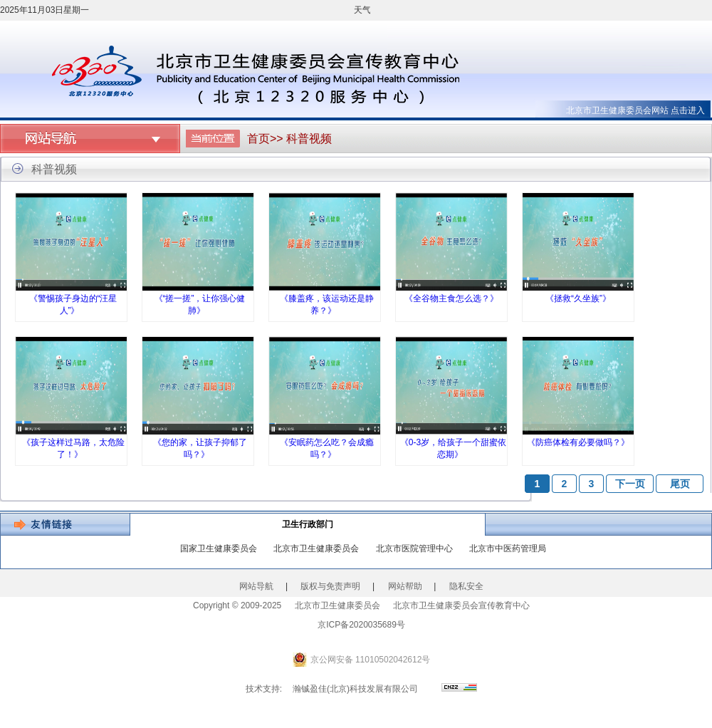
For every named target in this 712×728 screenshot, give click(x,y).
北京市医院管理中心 (414, 548)
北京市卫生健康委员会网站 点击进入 (635, 110)
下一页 (630, 484)
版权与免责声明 (330, 586)
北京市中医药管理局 (508, 548)
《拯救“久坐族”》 (578, 298)
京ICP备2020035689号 (361, 625)
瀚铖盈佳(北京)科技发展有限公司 (355, 689)
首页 (258, 139)
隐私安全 (466, 586)
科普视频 (309, 139)
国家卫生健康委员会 (219, 548)
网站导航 (256, 586)
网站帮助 (405, 586)
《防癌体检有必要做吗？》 (578, 442)
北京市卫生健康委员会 (316, 548)
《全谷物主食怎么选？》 (451, 298)
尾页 (680, 484)
